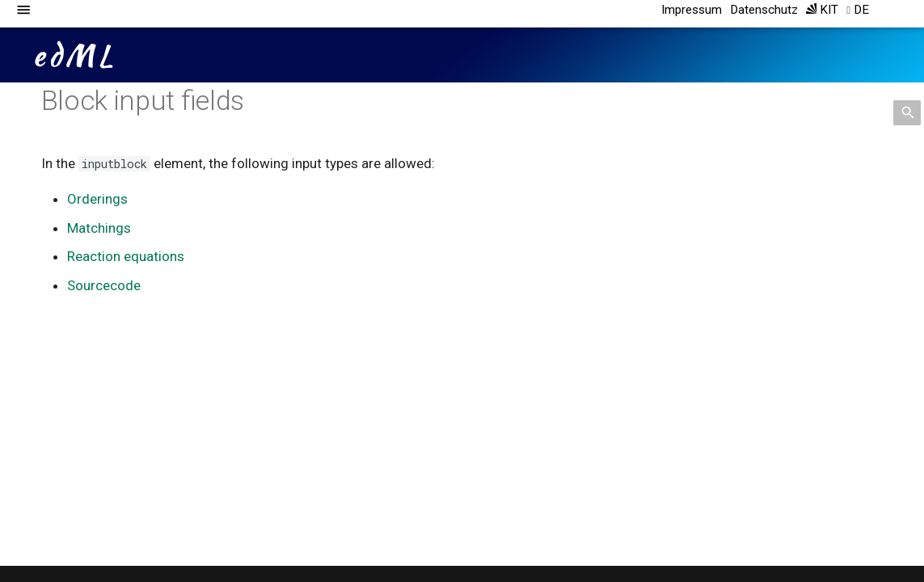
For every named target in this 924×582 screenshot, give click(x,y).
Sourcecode (104, 285)
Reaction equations (126, 256)
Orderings (97, 199)
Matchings (99, 228)
